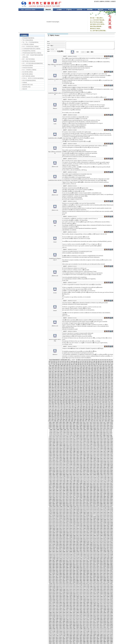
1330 (60, 434)
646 (69, 390)
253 (89, 367)
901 (84, 405)
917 (58, 406)
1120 (61, 419)
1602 (57, 453)
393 (61, 376)
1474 (50, 444)
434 (106, 377)
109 (106, 358)
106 (98, 358)
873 (75, 403)
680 (95, 392)
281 (98, 368)
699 (78, 393)
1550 (94, 448)
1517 (54, 447)
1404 (98, 438)
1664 (54, 457)
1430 (115, 440)
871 (69, 403)
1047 (98, 413)
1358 (84, 435)
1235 (94, 426)
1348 (50, 435)
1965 (77, 477)
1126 (81, 419)
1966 (81, 477)
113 (47, 360)
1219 (111, 425)
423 (75, 377)
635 (109, 389)
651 (84, 390)
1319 (94, 432)
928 (89, 406)
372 (72, 374)
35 (77, 355)
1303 (111, 431)
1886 (94, 472)
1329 (57, 434)
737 (114, 395)
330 (95, 371)
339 (50, 373)
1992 (98, 479)
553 (89, 384)
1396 (71, 438)
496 (70, 381)
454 (92, 379)
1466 (94, 442)
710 (109, 393)
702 (86, 393)
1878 (67, 472)
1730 (64, 461)
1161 (57, 422)
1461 (77, 442)
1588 (81, 451)
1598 (115, 451)
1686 (57, 458)
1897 (60, 473)
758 (103, 396)
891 (56, 405)
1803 (98, 466)
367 (58, 374)
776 (84, 397)
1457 (64, 442)
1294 (81, 431)
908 (103, 405)
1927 (91, 474)
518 (61, 383)
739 (50, 396)
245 (67, 367)
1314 (77, 432)
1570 (91, 450)
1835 (64, 469)
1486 (91, 444)
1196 (104, 424)
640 (53, 390)
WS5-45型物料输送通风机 (27, 80)
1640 (115, 454)
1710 (67, 460)
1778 (84, 464)
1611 (88, 453)
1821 (88, 467)
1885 (91, 472)
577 (86, 386)
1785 (108, 464)
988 (47, 411)
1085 (84, 416)
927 (86, 406)
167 (58, 363)
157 (100, 361)
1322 (105, 432)
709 (106, 393)
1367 (115, 435)
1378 (81, 437)
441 (55, 379)
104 (92, 358)
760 (109, 396)
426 (84, 377)
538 (47, 384)
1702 (111, 458)
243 (61, 367)
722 (72, 395)
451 (84, 379)
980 (95, 409)
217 (58, 366)
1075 (50, 416)
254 (92, 367)
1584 (67, 451)
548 (75, 384)
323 (75, 371)
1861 (81, 470)
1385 (105, 437)
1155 (107, 421)
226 (84, 366)
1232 (84, 426)
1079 (64, 416)
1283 (115, 429)
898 (75, 405)
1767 (47, 464)
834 (106, 400)
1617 (108, 453)
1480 (71, 444)
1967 (84, 477)
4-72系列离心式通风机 (26, 44)
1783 (101, 464)
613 (47, 389)
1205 (64, 425)
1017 (67, 412)
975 (81, 409)
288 (47, 370)
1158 (47, 422)
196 (70, 364)
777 (86, 397)
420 (67, 377)
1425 (98, 440)
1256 (94, 428)
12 (97, 354)
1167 (77, 422)
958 (103, 408)
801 (84, 399)
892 (58, 405)
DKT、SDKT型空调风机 (26, 59)
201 (84, 364)
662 (114, 390)
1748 (54, 463)
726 (84, 395)
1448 (105, 441)
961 (112, 408)
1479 (67, 444)
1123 (71, 419)
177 (86, 363)
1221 (47, 426)
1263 (47, 429)
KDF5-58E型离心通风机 (26, 76)
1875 (57, 472)
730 (95, 395)
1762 (101, 463)
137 (114, 360)
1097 (54, 418)
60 (62, 357)
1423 (91, 440)
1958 (54, 477)
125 (81, 360)
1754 (74, 463)
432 (100, 377)
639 (50, 390)
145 (67, 361)
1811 (54, 467)
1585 (71, 451)
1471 (111, 442)
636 (112, 389)
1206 (67, 425)
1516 (50, 447)
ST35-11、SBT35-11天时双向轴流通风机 (31, 78)
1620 (47, 454)
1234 (91, 426)
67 (77, 357)
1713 (77, 460)
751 (84, 396)
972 (72, 409)
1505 (84, 445)
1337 (84, 434)
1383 (98, 437)
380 (95, 374)
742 (58, 396)
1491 (108, 444)
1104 (78, 418)
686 (112, 392)
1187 (74, 424)
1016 (64, 412)
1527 (88, 447)
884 (106, 403)
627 (86, 389)
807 (101, 399)
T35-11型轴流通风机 (26, 40)
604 (92, 387)
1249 (71, 428)
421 (69, 377)
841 (55, 402)
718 (61, 395)
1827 (108, 467)
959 (106, 408)
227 (86, 366)
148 (75, 361)
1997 (115, 479)
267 (58, 368)
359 (106, 373)
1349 (54, 435)
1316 (84, 432)
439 (50, 379)
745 (67, 396)
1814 (64, 467)
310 (109, 370)
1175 (104, 422)
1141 (61, 421)
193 (61, 364)
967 (58, 409)
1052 (115, 413)
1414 (60, 440)
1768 (50, 464)
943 (61, 408)
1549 (91, 448)
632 (100, 389)
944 (64, 408)
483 (103, 380)
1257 (98, 428)
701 (84, 393)
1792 (60, 466)
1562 (64, 450)
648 (75, 390)
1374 (67, 437)
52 (115, 355)
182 (100, 363)
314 (50, 371)
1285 (50, 431)
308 (103, 370)
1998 (47, 480)
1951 (101, 476)
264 (50, 368)
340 (53, 373)
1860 (77, 470)
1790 (54, 466)
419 (64, 377)
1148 (84, 421)
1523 (74, 447)
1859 (74, 470)
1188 (77, 424)
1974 (108, 477)
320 (67, 371)
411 (112, 376)
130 (95, 360)
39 (86, 355)
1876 (60, 472)
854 (92, 402)
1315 (81, 432)
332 (100, 371)
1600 (50, 453)
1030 (111, 412)
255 (95, 367)
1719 (98, 460)
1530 (98, 447)
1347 (47, 435)
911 (112, 405)
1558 (50, 450)
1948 (91, 476)
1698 (98, 458)
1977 (47, 479)
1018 (71, 412)
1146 (77, 421)
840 (53, 402)
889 (50, 405)
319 (64, 371)
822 (72, 400)
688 (47, 393)
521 (69, 383)
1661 (115, 456)
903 (89, 405)
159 (106, 361)
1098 (58, 418)
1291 (71, 431)
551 (84, 384)
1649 (74, 456)
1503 (77, 445)
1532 (105, 447)
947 (72, 408)
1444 (91, 441)
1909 (101, 473)
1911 (108, 473)
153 (89, 361)
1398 (77, 438)
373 (75, 374)
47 (104, 355)
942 (58, 408)
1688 (64, 458)
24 (53, 355)
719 (64, 395)
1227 (67, 426)
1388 (115, 437)
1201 (50, 425)
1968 (88, 477)
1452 (47, 442)
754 (92, 396)
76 (98, 357)
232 (100, 366)
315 (53, 371)
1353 (67, 435)
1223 (54, 426)
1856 (64, 470)
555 (95, 384)
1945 (81, 476)
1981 (60, 479)
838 (47, 402)
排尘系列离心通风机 (25, 72)
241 (55, 367)
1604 (64, 453)
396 (70, 376)
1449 (108, 441)
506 (98, 381)
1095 (48, 418)
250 (81, 367)
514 (50, 383)
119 (64, 360)
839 (50, 402)
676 (84, 392)
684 (106, 392)
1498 (60, 445)
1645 (60, 456)
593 (61, 387)
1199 (114, 424)
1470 (108, 442)
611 (112, 387)
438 (47, 379)
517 (58, 383)
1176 (107, 422)
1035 (57, 413)
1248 (67, 428)
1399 (81, 438)
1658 (105, 456)
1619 (115, 453)
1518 (57, 447)
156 (98, 361)
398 (75, 376)
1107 (88, 418)
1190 (84, 424)
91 (60, 358)
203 (89, 364)
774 (78, 397)
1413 (57, 440)
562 (114, 384)
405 (95, 376)
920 (67, 406)
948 (75, 408)
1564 (71, 450)
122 (72, 360)
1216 (101, 425)
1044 (88, 413)
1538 (54, 448)
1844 (94, 469)
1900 (71, 473)
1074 (47, 416)
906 (98, 405)
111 (112, 358)
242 (58, 367)
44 (98, 355)
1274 (84, 429)
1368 (47, 437)
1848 (108, 469)
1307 (54, 432)
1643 (54, 456)
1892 (115, 472)
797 (72, 399)
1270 (71, 429)
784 (106, 397)
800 (81, 399)
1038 (67, 413)
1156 (111, 421)
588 (47, 387)
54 (48, 357)
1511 (105, 445)
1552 (101, 448)
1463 (84, 442)
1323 (108, 432)
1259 (105, 428)
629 (92, 389)
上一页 (69, 354)
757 (100, 396)
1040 (74, 413)
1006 (101, 411)
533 (103, 383)
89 (56, 358)
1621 (50, 454)
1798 (81, 466)
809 (106, 399)
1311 (67, 432)
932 (100, 406)
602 (86, 387)
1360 (91, 435)
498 (75, 381)
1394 (64, 438)
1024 (91, 412)
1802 (94, 466)
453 (89, 379)
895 (67, 405)
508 (103, 381)
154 (92, 361)
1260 (108, 428)
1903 (81, 473)
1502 (74, 445)
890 (53, 405)
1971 (98, 477)
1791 (57, 466)
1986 (77, 479)
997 (72, 411)
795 (67, 399)
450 (81, 379)
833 (103, 400)
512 (114, 381)
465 (53, 380)
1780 (91, 464)
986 (112, 409)
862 (114, 402)
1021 (81, 412)
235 (109, 366)
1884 (88, 472)
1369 (50, 437)
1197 (107, 424)
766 (55, 397)
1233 (88, 426)
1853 (54, 470)
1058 (64, 415)
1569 (88, 450)
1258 (101, 428)
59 (60, 357)
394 (64, 376)
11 (95, 354)
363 (47, 374)
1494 (47, 445)
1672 (81, 457)
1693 (81, 458)
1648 (71, 456)
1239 (108, 426)
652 (86, 390)
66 (75, 357)
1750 (60, 463)
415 (53, 377)
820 (67, 400)
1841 (84, 469)
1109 (94, 418)
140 (53, 361)
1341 (98, 434)
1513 (111, 445)
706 (98, 393)
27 (60, 355)
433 (103, 377)
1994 (105, 479)
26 (57, 355)
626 (84, 389)
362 (114, 373)
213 (47, 366)
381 (98, 374)
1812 (57, 467)
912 (114, 405)
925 (81, 406)
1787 (115, 464)
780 (95, 397)
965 (53, 409)
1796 (74, 466)
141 (55, 361)
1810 (50, 467)
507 (101, 381)
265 (53, 368)
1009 (111, 411)
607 (101, 387)
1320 (98, 432)
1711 (71, 460)
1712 (74, 460)
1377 (77, 437)
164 (50, 363)
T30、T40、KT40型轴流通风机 (28, 42)
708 (103, 393)
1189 (81, 424)
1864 (91, 470)
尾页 (75, 354)
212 (114, 364)
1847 (105, 469)
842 (58, 402)
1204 (60, 425)
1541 (64, 448)
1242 (47, 428)
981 (98, 409)
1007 (104, 411)
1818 (77, 467)
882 (100, 403)
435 (109, 377)
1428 (108, 440)
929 (92, 406)
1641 (47, 456)
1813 (60, 467)
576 (84, 386)
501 (84, 381)
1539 (57, 448)
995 (66, 411)
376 (84, 374)
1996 (111, 479)
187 (114, 363)
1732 (71, 461)
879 (92, 403)
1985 (74, 479)
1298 (94, 431)
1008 (108, 411)
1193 (94, 424)
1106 (84, 418)
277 (86, 368)
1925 (84, 474)
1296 (88, 431)
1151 (94, 421)
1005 (98, 411)
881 (98, 403)
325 (81, 371)
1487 (94, 444)
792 (58, 399)
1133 (104, 419)
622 (72, 389)
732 (100, 395)
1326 (47, 434)
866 (55, 403)
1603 (60, 453)
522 (72, 383)
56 (53, 357)
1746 (47, 463)
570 (67, 386)
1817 (74, 467)
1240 (111, 426)
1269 (67, 429)
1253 (84, 428)
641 (55, 390)
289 (50, 370)
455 (95, 379)
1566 (77, 450)
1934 (115, 474)
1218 (108, 425)
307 (101, 370)
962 (114, 408)
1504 (81, 445)
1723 (111, 460)
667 (58, 392)
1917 (57, 474)
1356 (77, 435)
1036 (60, 413)
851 (84, 402)
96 (72, 358)
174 (78, 363)
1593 (98, 451)
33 (73, 355)
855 (95, 402)
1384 (101, 437)
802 (86, 399)
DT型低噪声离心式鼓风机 (27, 51)
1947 (88, 476)
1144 (71, 421)
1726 (50, 461)
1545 (77, 448)
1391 (54, 438)
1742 (105, 461)
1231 (81, 426)
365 (53, 374)
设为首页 (94, 1)
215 (53, 366)
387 (114, 374)
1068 (98, 415)
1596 (108, 451)
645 (67, 390)
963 (47, 409)
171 (69, 363)
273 (75, 368)
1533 (108, 447)
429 (92, 377)
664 (50, 392)
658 (103, 390)
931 (98, 406)
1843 (91, 469)
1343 (105, 434)
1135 (111, 419)
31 (69, 355)
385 (109, 374)
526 (84, 383)
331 (98, 371)
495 (67, 381)
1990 (91, 479)
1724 (115, 460)
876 (84, 403)
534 (106, 383)
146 (69, 361)
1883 (84, 472)
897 (72, 405)
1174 (101, 422)
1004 (94, 411)
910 (109, 405)
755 (95, 396)
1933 (111, 474)
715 (53, 395)
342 (58, 373)
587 (114, 386)
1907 (94, 473)
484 (106, 380)
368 (61, 374)
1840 (81, 469)
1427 (105, 440)
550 (81, 384)
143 (61, 361)
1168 (81, 422)
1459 (71, 442)
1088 (94, 416)
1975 (111, 477)
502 (86, 381)
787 (114, 397)
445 (67, 379)
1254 (88, 428)
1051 (111, 413)
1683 (47, 458)
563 (47, 386)
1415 (64, 440)
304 (92, 370)
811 (112, 399)
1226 (64, 426)
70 (84, 357)
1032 (47, 413)
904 (92, 405)
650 (81, 390)
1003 (91, 411)
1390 (50, 438)
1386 (108, 437)
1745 (115, 461)
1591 (91, 451)
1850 (115, 469)
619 (64, 389)
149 (78, 361)
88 (54, 358)
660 (109, 390)
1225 (60, 426)
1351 (60, 435)
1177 (111, 422)
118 (61, 360)
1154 (104, 421)
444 (64, 379)
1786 (111, 464)
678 (89, 392)
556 (98, 384)
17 (108, 354)
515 (53, 383)
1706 (54, 460)
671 (69, 392)
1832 (54, 469)
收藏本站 (100, 1)
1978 (50, 479)
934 (106, 406)
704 (92, 393)
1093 (111, 416)
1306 (50, 432)
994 (63, 411)
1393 (60, 438)
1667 (64, 457)
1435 (60, 441)
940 (53, 408)
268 (61, 368)
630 (95, 389)
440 (53, 379)
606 (98, 387)
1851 (47, 470)
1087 (91, 416)
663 (47, 392)
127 (86, 360)
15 (104, 354)
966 (55, 409)
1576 (111, 450)
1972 (101, 477)
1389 (47, 438)
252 (86, 367)
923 (75, 406)
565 (53, 386)
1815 (67, 467)
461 (112, 379)
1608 (77, 453)
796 (70, 399)
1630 (81, 454)
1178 (114, 422)
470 (67, 380)
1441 (81, 441)
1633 (91, 454)
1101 (68, 418)
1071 (108, 415)
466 (55, 380)
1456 (60, 442)
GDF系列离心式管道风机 (27, 61)
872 (72, 403)
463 (47, 380)
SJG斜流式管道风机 (25, 68)
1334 (74, 434)
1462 (81, 442)
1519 (60, 447)
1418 (74, 440)
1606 (71, 453)
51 (113, 355)
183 (103, 363)
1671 (77, 457)
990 (52, 411)
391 (56, 376)
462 (114, 379)
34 (75, 355)
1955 (115, 476)
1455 (57, 442)
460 (109, 379)
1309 (60, 432)
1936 (50, 476)
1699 (101, 458)
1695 (88, 458)
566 (55, 386)
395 (67, 376)
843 (61, 402)
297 (72, 370)
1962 (67, 477)
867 (58, 403)
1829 (115, 467)
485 (109, 380)
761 (112, 396)
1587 (77, 451)
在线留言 (111, 1)
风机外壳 (23, 89)
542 (58, 384)
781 (98, 397)
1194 (97, 424)
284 (106, 368)
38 (84, 355)
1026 (98, 412)
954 (92, 408)
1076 (54, 416)
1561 (60, 450)
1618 (111, 453)
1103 (74, 418)
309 (106, 370)
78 (102, 357)
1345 (111, 434)
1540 (60, 448)
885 (109, 403)
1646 (64, 456)
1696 (91, 458)
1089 (98, 416)
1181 (54, 424)
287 (114, 368)
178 (89, 363)
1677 (98, 457)
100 (81, 358)
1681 (111, 457)
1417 (71, 440)
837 (114, 400)
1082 (74, 416)
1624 (60, 454)
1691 (74, 458)
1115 (114, 418)
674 (78, 392)
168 (61, 363)
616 (55, 389)
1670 (74, 457)
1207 (71, 425)
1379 (84, 437)
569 (64, 386)
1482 (77, 444)
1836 (67, 469)
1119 (57, 419)
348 (75, 373)
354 (92, 373)
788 (47, 399)
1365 (108, 435)
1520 (64, 447)
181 (98, 363)
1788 (47, 466)
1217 (105, 425)
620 (67, 389)
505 (95, 381)
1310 (64, 432)
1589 (84, 451)
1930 (101, 474)
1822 (91, 467)
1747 (50, 463)
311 (112, 370)
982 (100, 409)
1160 (54, 422)
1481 (74, 444)
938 (47, 408)
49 (109, 355)
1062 (77, 415)
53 (46, 357)
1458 (67, 442)
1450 (111, 441)
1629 (77, 454)
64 (71, 357)
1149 (87, 421)
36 (80, 355)
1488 (98, 444)
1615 (101, 453)
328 (89, 371)
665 (53, 392)
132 (100, 360)
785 (109, 397)
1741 (101, 461)
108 (103, 358)
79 (104, 357)
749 (78, 396)
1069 (101, 415)
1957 (50, 477)
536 (112, 383)
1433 (54, 441)
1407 (108, 438)
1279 (101, 429)
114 (50, 360)
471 (69, 380)
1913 (115, 473)
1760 (94, 463)
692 (58, 393)
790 (53, 399)
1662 (47, 457)
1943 (74, 476)
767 (58, 397)
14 (102, 354)
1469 (105, 442)
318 (61, 371)
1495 (50, 445)
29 (64, 355)
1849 (111, 469)
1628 (74, 454)
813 (47, 400)
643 (61, 390)
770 (67, 397)
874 (78, 403)
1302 (108, 431)
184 (106, 363)
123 (75, 360)
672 (72, 392)
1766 (115, 463)
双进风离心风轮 (24, 87)
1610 (84, 453)
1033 (50, 413)
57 (55, 357)
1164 (67, 422)
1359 (88, 435)
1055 (54, 415)
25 (55, 355)
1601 (54, 453)
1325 (115, 432)
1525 (81, 447)
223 (75, 366)
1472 (115, 442)
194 (64, 364)
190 (53, 364)
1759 (91, 463)
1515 (47, 447)
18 (111, 354)
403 (89, 376)
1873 (50, 472)
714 (50, 395)
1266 (57, 429)
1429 (111, 440)
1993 (101, 479)
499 (78, 381)
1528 (91, 447)
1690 (71, 458)
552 (86, 384)
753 (89, 396)
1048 (101, 413)
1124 (74, 419)
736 (112, 395)
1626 (67, 454)
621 (69, 389)
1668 (67, 457)
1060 (71, 415)
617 (58, 389)
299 (78, 370)
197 (72, 364)
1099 (61, 418)
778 (89, 397)
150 (81, 361)
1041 (77, 413)
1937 (54, 476)
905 (95, 405)
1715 (84, 460)
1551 (98, 448)
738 (47, 396)
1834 (60, 469)
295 (67, 370)
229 (92, 366)
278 (89, 368)
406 (98, 376)
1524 (77, 447)
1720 (101, 460)
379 (92, 374)
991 (55, 411)
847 (72, 402)
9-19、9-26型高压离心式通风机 (28, 47)
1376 (74, 437)
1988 (84, 479)
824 (78, 400)
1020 (77, 412)
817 (58, 400)
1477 (60, 444)
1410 (47, 440)
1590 (88, 451)
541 (55, 384)
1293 (77, 431)
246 (69, 367)
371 (69, 374)
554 (92, 384)
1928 (94, 474)
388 (47, 376)
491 (56, 381)
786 (112, 397)
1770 (57, 464)
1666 (60, 457)
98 (76, 358)
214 (50, 366)
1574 (105, 450)
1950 (98, 476)
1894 (50, 473)
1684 (50, 458)
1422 (88, 440)
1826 (105, 467)
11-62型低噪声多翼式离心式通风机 (29, 49)
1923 (77, 474)
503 (89, 381)
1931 (105, 474)
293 (61, 370)
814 (50, 400)
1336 (81, 434)
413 (47, 377)
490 (53, 381)
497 (72, 381)
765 (53, 397)
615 (53, 389)
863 (47, 403)
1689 (67, 458)
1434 (57, 441)
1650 (77, 456)
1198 (111, 424)
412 (114, 376)
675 (81, 392)
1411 (50, 440)
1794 (67, 466)
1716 (88, 460)
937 (114, 406)
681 (98, 392)
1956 (47, 477)
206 (98, 364)
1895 (54, 473)
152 (86, 361)
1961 (64, 477)
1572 (98, 450)
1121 (64, 419)
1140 (57, 421)
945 (67, 408)
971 (69, 409)
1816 (71, 467)
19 (113, 354)
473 (75, 380)
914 (50, 406)
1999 (50, 480)
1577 (115, 450)
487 (114, 380)
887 (114, 403)
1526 (84, 447)
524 (78, 383)
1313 (74, 432)
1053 (47, 415)
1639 (111, 454)
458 (103, 379)
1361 (94, 435)
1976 (115, 477)
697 (72, 393)
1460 (74, 442)
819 (64, 400)
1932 (108, 474)
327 (86, 371)
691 (56, 393)
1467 (98, 442)
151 (84, 361)
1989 (88, 479)
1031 (115, 412)
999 (78, 411)
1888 (101, 472)
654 (92, 390)
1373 (64, 437)
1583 (64, 451)
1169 (84, 422)
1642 (50, 456)
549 (78, 384)
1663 (50, 457)
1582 (60, 451)
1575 (108, 450)
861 (112, 402)
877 (86, 403)
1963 (71, 477)
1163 (64, 422)
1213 (91, 425)
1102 (71, 418)
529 (92, 383)
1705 (50, 460)
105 (95, 358)
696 (70, 393)
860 (109, 402)
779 (92, 397)
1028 (105, 412)
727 (86, 395)
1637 (105, 454)
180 (95, 363)
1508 (94, 445)
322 (72, 371)
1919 (64, 474)
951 (84, 408)
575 (81, 386)
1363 (101, 435)
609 (106, 387)
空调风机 (23, 83)
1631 (84, 454)
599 (78, 387)
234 (106, 366)
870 (67, 403)
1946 (84, 476)
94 (67, 358)
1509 (98, 445)
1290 (67, 431)
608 (103, 387)
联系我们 (106, 1)
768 (61, 397)
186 (112, 363)
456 (98, 379)
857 (100, 402)
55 (51, 357)
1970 (94, 477)
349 (78, 373)
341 (55, 373)
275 (81, 368)
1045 (91, 413)
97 (74, 358)
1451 (115, 441)
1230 (77, 426)
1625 (64, 454)
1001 (84, 411)
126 (83, 360)
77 (100, 357)
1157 (114, 421)
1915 (50, 474)
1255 (91, 428)
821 (69, 400)
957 (100, 408)
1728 (57, 461)
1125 (77, 419)
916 (55, 406)
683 (103, 392)
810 (109, 399)
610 (109, 387)
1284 (47, 431)
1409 (115, 438)
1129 (91, 419)
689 (50, 393)
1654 (91, 456)
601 (84, 387)
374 (78, 374)
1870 (111, 470)
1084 (81, 416)
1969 (91, 477)
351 (84, 373)
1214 (94, 425)
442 (58, 379)
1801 (91, 466)
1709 (64, 460)
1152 (97, 421)
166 (55, 363)
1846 (101, 469)
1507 (91, 445)
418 (61, 377)
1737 (88, 461)
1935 (47, 476)
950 (81, 408)
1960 (60, 477)
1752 (67, 463)
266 (55, 368)
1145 (74, 421)
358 (103, 373)
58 (57, 357)
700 (81, 393)
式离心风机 (23, 57)
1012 (50, 412)
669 (64, 392)
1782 (98, 464)
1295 (84, 431)
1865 (94, 470)
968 (61, 409)
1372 (60, 437)
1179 (47, 424)
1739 (94, 461)
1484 (84, 444)
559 (106, 384)
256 (98, 367)
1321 (101, 432)
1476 (57, 444)
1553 (105, 448)
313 (47, 371)
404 (92, 376)
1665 (57, 457)
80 (106, 357)
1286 (54, 431)
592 (58, 387)
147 (72, 361)
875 (81, 403)
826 (84, 400)
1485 (88, 444)
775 (81, 397)
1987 (81, 479)
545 (67, 384)
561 (112, 384)
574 (78, 386)
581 (98, 386)
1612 (91, 453)
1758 (88, 463)
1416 (67, 440)
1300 (101, 431)
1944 (77, 476)
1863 (88, 470)
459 (106, 379)
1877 (64, 472)
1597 (111, 451)
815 (53, 400)
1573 (101, 450)
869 (64, 403)
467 (58, 380)
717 (58, 395)
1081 (71, 416)
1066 (91, 415)
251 (84, 367)
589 (50, 387)
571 (69, 386)
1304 (115, 431)
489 (50, 381)
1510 (101, 445)
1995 (108, 479)
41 (91, 355)
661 (112, 390)
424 (78, 377)
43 (95, 355)
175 (81, 363)
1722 (108, 460)
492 (58, 381)
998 (75, 411)
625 (81, 389)
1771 (60, 464)
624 (78, 389)
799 (78, 399)
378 (89, 374)
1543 (71, 448)
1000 (81, 411)
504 (92, 381)
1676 (94, 457)
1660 (111, 456)
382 (100, 374)
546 (69, 384)
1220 (115, 425)
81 (109, 357)
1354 (71, 435)
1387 (111, 437)
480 (95, 380)
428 (89, 377)
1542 (67, 448)
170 (67, 363)
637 (114, 389)
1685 (54, 458)
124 (78, 360)
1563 (67, 450)
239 (50, 367)
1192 (91, 424)
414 (50, 377)
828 (89, 400)
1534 (111, 447)
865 (53, 403)
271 (69, 368)
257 (100, 367)
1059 (67, 415)
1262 (115, 428)
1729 (60, 461)
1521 (67, 447)
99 (78, 358)
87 (51, 358)
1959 (57, 477)
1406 (105, 438)
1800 (88, 466)
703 (89, 393)
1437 (67, 441)
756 (98, 396)
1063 (81, 415)
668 (61, 392)
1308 (57, 432)
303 (89, 370)
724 (78, 395)
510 (109, 381)
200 (81, 364)
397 (72, 376)
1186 (71, 424)
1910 (105, 473)
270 (67, 368)
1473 (47, 444)
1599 (47, 453)
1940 (64, 476)
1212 (88, 425)
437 (114, 377)
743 (61, 396)
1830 (47, 469)
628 (89, 389)
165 (53, 363)
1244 (54, 428)
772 (72, 397)
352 (86, 373)
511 (112, 381)
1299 (98, 431)
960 (109, 408)
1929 (98, 474)
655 (95, 390)
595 (67, 387)
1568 (84, 450)
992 (58, 411)
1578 (47, 451)
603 (89, 387)
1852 (50, 470)
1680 (108, 457)
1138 (51, 421)
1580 (54, 451)
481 (98, 380)
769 (64, 397)
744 (64, 396)
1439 (74, 441)
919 (64, 406)
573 (75, 386)
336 (112, 371)
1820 (84, 467)
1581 (57, 451)
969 (64, 409)
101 (84, 358)
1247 (64, 428)
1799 (84, 466)
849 (78, 402)
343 (61, 373)
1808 (115, 466)
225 (81, 366)
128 (89, 360)
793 (61, 399)
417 (58, 377)
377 (86, 374)
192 (58, 364)
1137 (47, 421)
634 (106, 389)
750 (81, 396)
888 (47, 405)
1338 (88, 434)
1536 (47, 448)
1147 (81, 421)
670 (67, 392)
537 (114, 383)
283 (103, 368)
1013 (54, 412)
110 (109, 358)
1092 (108, 416)
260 (109, 367)
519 (64, 383)
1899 (67, 473)
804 (92, 399)
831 (98, 400)
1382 (94, 437)
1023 (88, 412)
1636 (101, 454)
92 (63, 358)
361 (112, 373)
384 (106, 374)
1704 (47, 460)
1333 (71, 434)
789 (50, 399)
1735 (81, 461)
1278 (98, 429)
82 (111, 357)
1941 (67, 476)
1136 (114, 419)
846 (69, 402)
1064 (84, 415)
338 (47, 373)
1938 (57, 476)
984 (106, 409)
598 (75, 387)
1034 (54, 413)
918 (61, 406)
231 (98, 366)
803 (89, 399)
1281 (108, 429)
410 (109, 376)
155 (95, 361)
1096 (51, 418)
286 (112, 368)
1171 (91, 422)
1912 (111, 473)
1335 (77, 434)
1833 (57, 469)
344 (64, 373)
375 (81, 374)
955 (95, 408)
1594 (101, 451)
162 (114, 361)
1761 (98, 463)
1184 (64, 424)
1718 (94, 460)
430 (95, 377)
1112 (104, 418)
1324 (111, 432)
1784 (105, 464)
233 (103, 366)
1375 (71, 437)
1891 (111, 472)
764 (50, 397)
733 (103, 395)
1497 (57, 445)
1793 (64, 466)
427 (86, 377)
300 (81, 370)
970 (67, 409)
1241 (115, 426)
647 (72, 390)
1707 (57, 460)
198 (75, 364)
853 (89, 402)
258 (103, 367)
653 (89, 390)
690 (53, 393)
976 (84, 409)
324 (78, 371)
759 (106, 396)
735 (109, 395)
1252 (81, 428)
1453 (50, 442)
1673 (84, 457)
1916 (54, 474)
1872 (47, 472)
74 (93, 357)
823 (75, 400)
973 (75, 409)
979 (92, 409)
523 (75, 383)
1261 (111, 428)
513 (47, 383)
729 (92, 395)
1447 (101, 441)
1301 (105, 431)
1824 (98, 467)
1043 (84, 413)
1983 (67, 479)
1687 (60, 458)
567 (58, 386)
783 (103, 397)
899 (78, 405)
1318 (91, 432)
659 (106, 390)
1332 (67, 434)
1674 (88, 457)
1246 (60, 428)
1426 (101, 440)
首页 (65, 354)
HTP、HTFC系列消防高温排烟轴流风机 (30, 63)
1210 (81, 425)
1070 (105, 415)
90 (58, 358)
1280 (105, 429)
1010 (115, 411)
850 (81, 402)
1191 (87, 424)
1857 (67, 470)
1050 (108, 413)
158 (103, 361)
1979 (54, 479)
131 (97, 360)
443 (61, 379)
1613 (94, 453)
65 (73, 357)
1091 (105, 416)
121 (69, 360)
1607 (74, 453)
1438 (71, 441)
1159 (51, 422)
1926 (88, 474)
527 (86, 383)
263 (47, 368)
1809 (47, 467)
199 (78, 364)
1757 (84, 463)
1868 (105, 470)
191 (56, 364)
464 (50, 380)
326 (84, 371)
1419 (77, 440)
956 (98, 408)
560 (109, 384)
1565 (74, 450)
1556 (115, 448)
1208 (74, 425)
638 (47, 390)
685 (109, 392)
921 (69, 406)
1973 (105, 477)
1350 (57, 435)
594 (64, 387)
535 (109, 383)
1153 (101, 421)
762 (114, 396)
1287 (57, 431)
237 (114, 366)
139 (50, 361)
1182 (57, 424)
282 (100, 368)
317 (58, 371)
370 (67, 374)
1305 (47, 432)
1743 (108, 461)
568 (61, 386)
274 (78, 368)
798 (75, 399)
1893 (47, 473)
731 (98, 395)
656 (98, 390)
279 (92, 368)
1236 (98, 426)
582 (100, 386)
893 (61, 405)
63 (69, 357)
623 (75, 389)
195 (67, 364)
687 (114, 392)
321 (69, 371)
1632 (88, 454)
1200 (47, 425)
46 (102, 355)
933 (103, 406)
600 (81, 387)
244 (64, 367)
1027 (101, 412)
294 (64, 370)
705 (95, 393)
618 (61, 389)
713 (47, 395)
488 (47, 381)
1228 (71, 426)
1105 (81, 418)
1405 (101, 438)
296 (70, 370)
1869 (108, 470)
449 (78, 379)
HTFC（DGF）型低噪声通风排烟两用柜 (31, 55)
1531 (101, 447)
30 (66, 355)
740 (53, 396)
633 (103, 389)
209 (106, 364)
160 (109, 361)
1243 (50, 428)
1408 (111, 438)
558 (103, 384)
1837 (71, 469)
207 (101, 364)
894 (64, 405)
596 (70, 387)
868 (61, 403)
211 (112, 364)
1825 (101, 467)
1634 (94, 454)
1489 (101, 444)
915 (53, 406)
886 (112, 403)
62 (66, 357)
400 (81, 376)
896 (70, 405)
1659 (108, 456)
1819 (81, 467)
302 (86, 370)
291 (56, 370)
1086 (88, 416)
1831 (50, 469)
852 (86, 402)
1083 (77, 416)
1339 (91, 434)
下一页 (72, 354)
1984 (71, 479)
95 (69, 358)
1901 (74, 473)
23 (51, 355)
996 (69, 411)
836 (112, 400)
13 (99, 354)
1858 (71, 470)
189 (50, 364)
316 (55, 371)
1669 (71, 457)
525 (81, 383)
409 (106, 376)
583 (103, 386)
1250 (74, 428)
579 (92, 386)
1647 (67, 456)
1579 (50, 451)
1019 (74, 412)
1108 (91, 418)
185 (109, 363)
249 (78, 367)
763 (47, 397)
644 (64, 390)
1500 (67, 445)
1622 (54, 454)
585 (109, 386)
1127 (84, 419)
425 (81, 377)
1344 (108, 434)
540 (53, 384)
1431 (47, 441)
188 (47, 364)
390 (53, 376)
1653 (88, 456)
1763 (105, 463)
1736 (84, 461)
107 (100, 358)
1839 (77, 469)
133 (103, 360)
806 (98, 399)
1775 (74, 464)
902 (86, 405)
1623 (57, 454)
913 (47, 406)
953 (89, 408)
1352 (64, 435)
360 (109, 373)
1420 (81, 440)
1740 (98, 461)
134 (106, 360)
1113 (108, 418)
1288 (60, 431)
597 (72, 387)
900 (81, 405)
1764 (108, 463)
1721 (105, 460)
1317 (88, 432)
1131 (97, 419)
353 (89, 373)
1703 (115, 458)
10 (93, 354)
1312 (71, 432)
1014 (57, 412)
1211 (84, 425)
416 (55, 377)
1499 (64, 445)
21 (46, 355)
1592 (94, 451)
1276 (91, 429)
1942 (71, 476)
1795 (71, 466)
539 (50, 384)
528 (89, 383)
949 (78, 408)
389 (50, 376)
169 (64, 363)
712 (114, 393)
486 (112, 380)
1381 (91, 437)
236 (112, 366)
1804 (101, 466)
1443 (88, 441)
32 (71, 355)
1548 (88, 448)
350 (81, 373)
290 (53, 370)
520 (67, 383)
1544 (74, 448)
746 (69, 396)
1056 (57, 415)
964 (50, 409)
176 (84, 363)
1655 (94, 456)
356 (98, 373)
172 (72, 363)
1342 (101, 434)
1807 (111, 466)
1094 (115, 416)
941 (55, 408)
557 (100, 384)
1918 (60, 474)
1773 (67, 464)
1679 (105, 457)
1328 (54, 434)
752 (86, 396)
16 (106, 354)
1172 (94, 422)
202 (86, 364)
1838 (74, 469)
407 (101, 376)
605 (95, 387)
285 (109, 368)
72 (89, 357)
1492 (111, 444)
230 (95, 366)
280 (95, 368)
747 (72, 396)
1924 (81, 474)
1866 (98, 470)
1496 (54, 445)
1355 (74, 435)
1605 (67, 453)
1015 (60, 412)
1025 (94, 412)
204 (92, 364)
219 (64, 366)
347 (72, 373)
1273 (81, 429)
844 (64, 402)
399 (78, 376)
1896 (57, 473)
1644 (57, 456)
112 (114, 358)
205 (95, 364)
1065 (88, 415)
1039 (71, 413)
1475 (54, 444)
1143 (67, 421)
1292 (74, 431)
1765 (111, 463)
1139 (54, 421)
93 (65, 358)
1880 (74, 472)
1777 (81, 464)
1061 (74, 415)
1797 (77, 466)
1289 (64, 431)
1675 (91, 457)
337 (114, 371)
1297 (91, 431)
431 (98, 377)
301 (84, 370)
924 (78, 406)
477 (86, 380)
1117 (51, 419)
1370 (54, 437)
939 (50, 408)
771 (69, 397)
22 (48, 355)
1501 (71, 445)
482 (100, 380)
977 (86, 409)
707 (101, 393)
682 (100, 392)
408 (103, 376)
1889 (105, 472)
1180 (51, 424)
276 (84, 368)
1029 (108, 412)
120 (66, 360)
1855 (60, 470)
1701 (108, 458)
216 (55, 366)
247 (72, 367)
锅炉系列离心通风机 (25, 74)
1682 (115, 457)
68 (80, 357)
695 (67, 393)
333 (103, 371)
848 (75, 402)
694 (64, 393)
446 (69, 379)
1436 (64, 441)
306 (98, 370)
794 (64, 399)
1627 (71, 454)
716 (55, 395)
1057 (60, 415)
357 (100, 373)
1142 (64, 421)
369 (64, 374)
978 (89, 409)
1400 (84, 438)
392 (58, 376)
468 (61, 380)
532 (100, 383)
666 (55, 392)
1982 (64, 479)
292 (58, 370)
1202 (54, 425)
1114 (111, 418)
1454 (54, 442)
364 (50, 374)
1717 (91, 460)
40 (89, 355)
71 (86, 357)
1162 (61, 422)
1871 (115, 470)
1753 (71, 463)
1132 (101, 419)
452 (86, 379)
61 (64, 357)
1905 (88, 473)
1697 (94, 458)
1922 (74, 474)
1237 (101, 426)
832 (100, 400)
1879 (71, 472)
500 (81, 381)
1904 (84, 473)
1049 (105, 413)
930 (95, 406)
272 (72, 368)
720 (67, 395)
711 (112, 393)
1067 (94, 415)
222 (72, 366)
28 (62, 355)
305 (95, 370)
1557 (47, 450)
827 (86, 400)
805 (95, 399)
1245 (57, 428)
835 (109, 400)
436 (112, 377)
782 (100, 397)
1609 (81, 453)
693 (61, 393)
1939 (60, 476)
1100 (64, 418)
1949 (94, 476)
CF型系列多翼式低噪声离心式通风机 (30, 53)
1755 (77, 463)
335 (109, 371)
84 (115, 357)
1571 (94, 450)
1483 (81, 444)
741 (55, 396)
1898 (64, 473)
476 (84, 380)
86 (49, 358)
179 (92, 363)
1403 (94, 438)
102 (86, 358)
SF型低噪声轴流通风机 (26, 38)
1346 (115, 434)
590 (53, 387)
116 (55, 360)
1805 (105, 466)
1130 (94, 419)
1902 (77, 473)
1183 (61, 424)
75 (95, 357)
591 (56, 387)
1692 (77, 458)
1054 (50, 415)
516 (55, 383)
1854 (57, 470)
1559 (54, 450)
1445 (94, 441)
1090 (101, 416)
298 (75, 370)
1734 (77, 461)
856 (98, 402)
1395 (67, 438)
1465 (91, 442)
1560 (57, 450)
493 (61, 381)
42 (93, 355)
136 (111, 360)
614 (50, 389)
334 (106, 371)
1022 (84, 412)
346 (69, 373)
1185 (67, 424)
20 (115, 354)
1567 (81, 450)
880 (95, 403)
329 (92, 371)
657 (100, 390)
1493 (115, 444)
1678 (101, 457)
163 (47, 363)
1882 (81, 472)
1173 (97, 422)
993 (61, 411)
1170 (87, 422)
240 (53, 367)
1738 (91, 461)
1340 (94, 434)
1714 (81, 460)
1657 (101, 456)
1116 (48, 419)
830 (95, 400)
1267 (60, 429)
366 (55, 374)
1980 (57, 479)
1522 (71, 447)
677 (86, 392)
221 (69, 366)
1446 (98, 441)
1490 (105, 444)
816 (55, 400)
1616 (105, 453)
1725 (47, 461)
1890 (108, 472)
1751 (64, 463)
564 (50, 386)
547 (72, 384)
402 (86, 376)
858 (103, 402)
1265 (54, 429)
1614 (98, 453)
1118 (54, 419)
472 (72, 380)
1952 (105, 476)
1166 (74, 422)
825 (81, 400)
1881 (77, 472)
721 (69, 395)
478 (89, 380)
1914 (47, 474)
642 (58, 390)
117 (58, 360)
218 (61, 366)
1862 (84, 470)
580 (95, 386)
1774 (71, 464)
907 (101, 405)
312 (114, 370)
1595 (105, 451)
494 (64, 381)
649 (78, 390)
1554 (108, 448)
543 (61, 384)
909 (106, 405)
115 (53, 360)
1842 (88, 469)
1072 (111, 415)
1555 (111, 448)
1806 (108, 466)
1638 (108, 454)
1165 (71, 422)
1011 (47, 412)
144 (64, 361)
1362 (98, 435)
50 (111, 355)
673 (75, 392)
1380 (88, 437)
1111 (101, 418)
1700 (105, 458)
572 (72, 386)
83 (113, 357)
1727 (54, 461)
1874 (54, 472)
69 (82, 357)
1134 (107, 419)
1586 (74, 451)
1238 (105, 426)
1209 (77, 425)
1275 (88, 429)
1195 (101, 424)
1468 (101, 442)
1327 (50, 434)
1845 (98, 469)
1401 (88, 438)
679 (92, 392)
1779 (88, 464)
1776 (77, 464)
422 (72, 377)
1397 (74, 438)
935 (109, 406)
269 (64, 368)
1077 (57, 416)
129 (92, 360)
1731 (67, 461)
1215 (98, 425)
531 (98, 383)
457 (100, 379)
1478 (64, 444)
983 (103, 409)
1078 (60, 416)
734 (106, 395)
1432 (50, 441)
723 (75, 395)
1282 (111, 429)
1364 (105, 435)
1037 (64, 413)
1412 (54, 440)
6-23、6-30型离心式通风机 (27, 70)
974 (78, 409)
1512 (108, 445)
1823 (94, 467)
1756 (81, 463)
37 (82, 355)
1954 (111, 476)
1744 (111, 461)
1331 (64, 434)
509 (106, 381)
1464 (88, 442)
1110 (98, 418)
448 (75, 379)
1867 (101, 470)
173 (75, 363)
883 (103, 403)
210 (109, 364)
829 (92, 400)
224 (78, 366)
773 (75, 397)
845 (67, 402)
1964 (74, 477)
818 (61, 400)
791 (56, 399)
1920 (67, 474)
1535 (115, 447)
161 (112, 361)
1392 (57, 438)
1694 (84, 458)
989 (49, 411)
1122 (67, 419)
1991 (94, 479)
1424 (94, 440)
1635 (98, 454)
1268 (64, 429)
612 (114, 387)
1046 (94, 413)
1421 (84, 440)
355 (95, 373)
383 (103, 374)
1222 (50, 426)
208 (103, 364)
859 (106, 402)
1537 (50, 448)
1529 (94, 447)
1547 (84, 448)
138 (47, 361)
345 (67, 373)
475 (81, 380)
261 (112, 367)
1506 (88, 445)
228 (89, 366)
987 (114, 409)
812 (114, 399)
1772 (64, 464)
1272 (77, 429)
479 (92, 380)
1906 (91, 473)
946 (69, 408)
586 (112, 386)
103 (89, 358)
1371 (57, 437)
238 (47, 367)
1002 (87, 411)
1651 (81, 456)
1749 (57, 463)
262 (114, 367)
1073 (115, 415)
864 (50, 403)
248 (75, 367)
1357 (81, 435)
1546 (81, 448)
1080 (67, 416)
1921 (71, 474)
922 (72, 406)
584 (106, 386)
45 (100, 355)
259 (106, 367)
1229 (74, 426)
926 (84, 406)
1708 (60, 460)
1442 (84, 441)
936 (112, 406)
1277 (94, 429)
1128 (87, 419)
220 (67, 366)
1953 (108, 476)
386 (112, 374)
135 (109, 360)
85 (47, 358)
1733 (74, 461)
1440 (77, 441)
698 (75, 393)
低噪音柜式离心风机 (25, 85)
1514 (115, 445)
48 (106, 355)
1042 (81, 413)
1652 (84, 456)
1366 (111, 435)
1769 (54, 464)
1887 (98, 472)
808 (103, 399)
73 (91, 357)
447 (72, 379)
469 (64, 380)
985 (109, 409)
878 (89, 403)
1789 (50, 466)
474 (78, 380)
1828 (111, 467)
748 (75, 396)
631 (98, 389)
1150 (91, 421)
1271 (74, 429)
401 (84, 376)
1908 (98, 473)
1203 (57, 425)
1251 (77, 428)
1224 (57, 426)
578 (89, 386)
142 (58, 361)
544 (64, 384)
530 (95, 383)
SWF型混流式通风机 (26, 66)
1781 (94, 464)
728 (89, 395)
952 (86, 408)
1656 (98, 456)
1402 (91, 438)
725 (81, 395)
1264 (50, 429)
